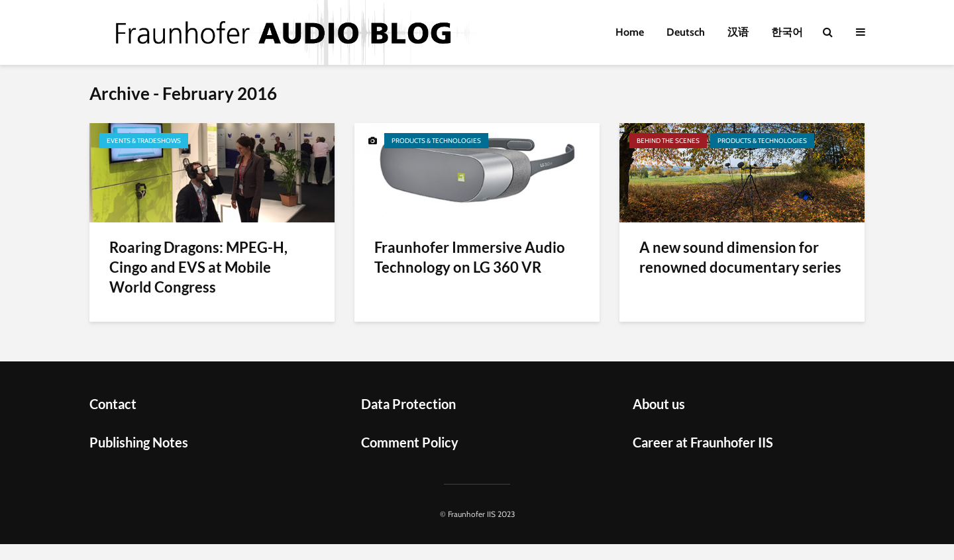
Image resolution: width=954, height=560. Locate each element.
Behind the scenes (668, 141)
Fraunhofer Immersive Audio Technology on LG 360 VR (470, 257)
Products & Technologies (436, 141)
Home (630, 32)
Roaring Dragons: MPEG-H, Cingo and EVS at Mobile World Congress (198, 267)
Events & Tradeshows (144, 141)
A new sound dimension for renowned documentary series (740, 257)
